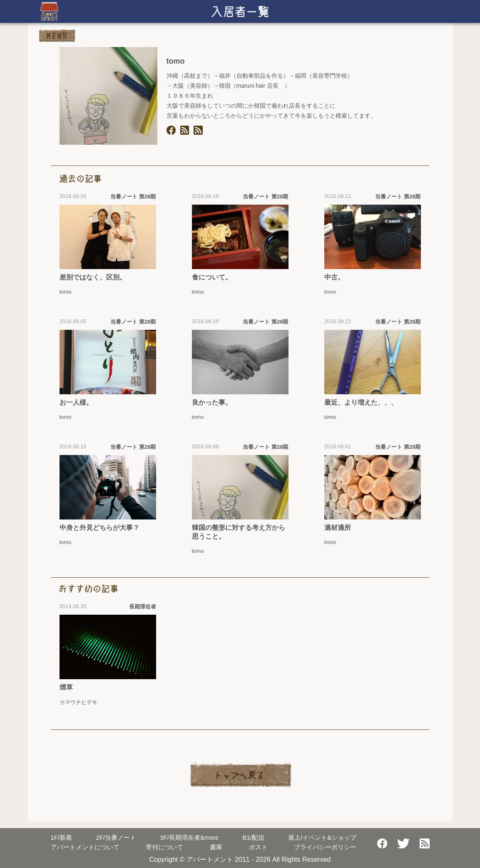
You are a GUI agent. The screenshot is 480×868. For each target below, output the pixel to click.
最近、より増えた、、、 (361, 402)
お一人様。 (76, 402)
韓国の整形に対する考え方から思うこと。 (239, 532)
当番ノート (116, 837)
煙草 (66, 687)
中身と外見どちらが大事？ (99, 528)
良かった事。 (212, 402)
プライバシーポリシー (325, 847)
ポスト (258, 847)
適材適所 (338, 528)
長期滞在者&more (189, 837)
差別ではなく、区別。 (93, 277)
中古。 (334, 277)
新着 (62, 837)
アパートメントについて (85, 847)
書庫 (216, 847)
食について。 (212, 277)
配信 (253, 837)
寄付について (164, 847)
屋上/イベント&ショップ (322, 837)
